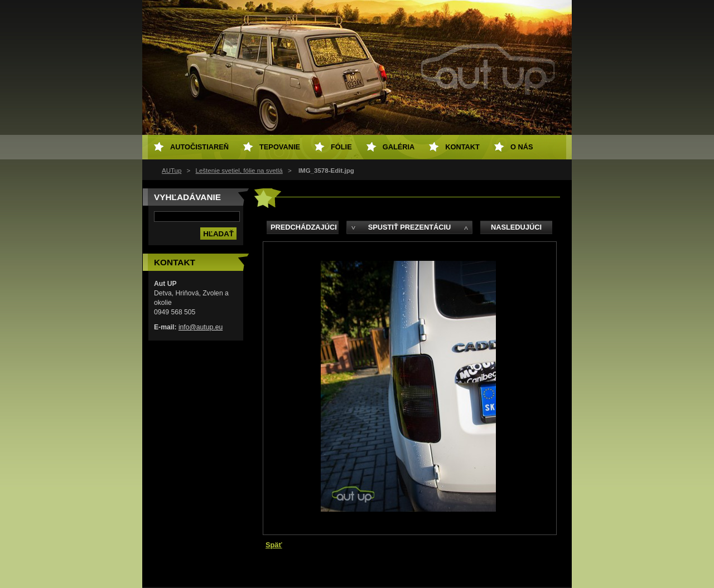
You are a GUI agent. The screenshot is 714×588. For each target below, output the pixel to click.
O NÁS (522, 147)
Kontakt (462, 147)
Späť (274, 545)
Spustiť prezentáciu (410, 227)
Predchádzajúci (304, 227)
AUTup (172, 171)
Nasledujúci (516, 227)
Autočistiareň (199, 147)
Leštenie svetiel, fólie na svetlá (239, 171)
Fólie (341, 147)
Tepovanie (280, 147)
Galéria (399, 147)
